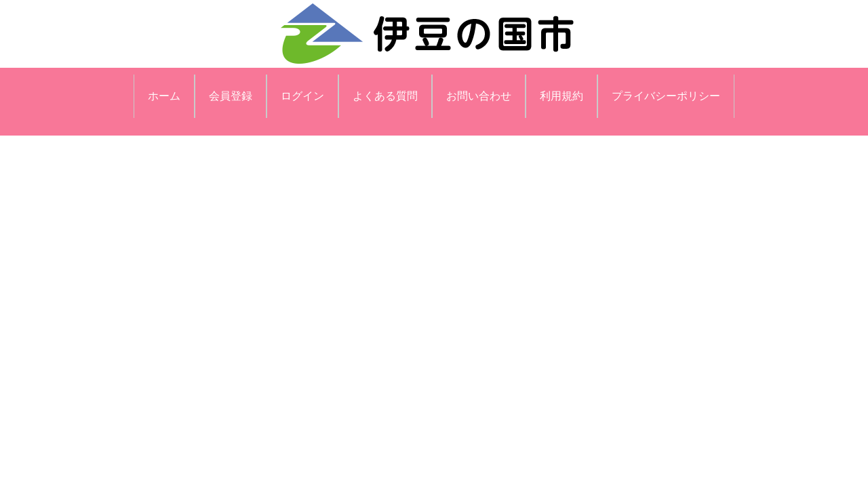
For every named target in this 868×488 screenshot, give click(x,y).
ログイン (302, 96)
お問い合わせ (479, 96)
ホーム (164, 96)
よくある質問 (385, 96)
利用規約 (561, 96)
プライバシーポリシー (666, 96)
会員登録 (231, 96)
